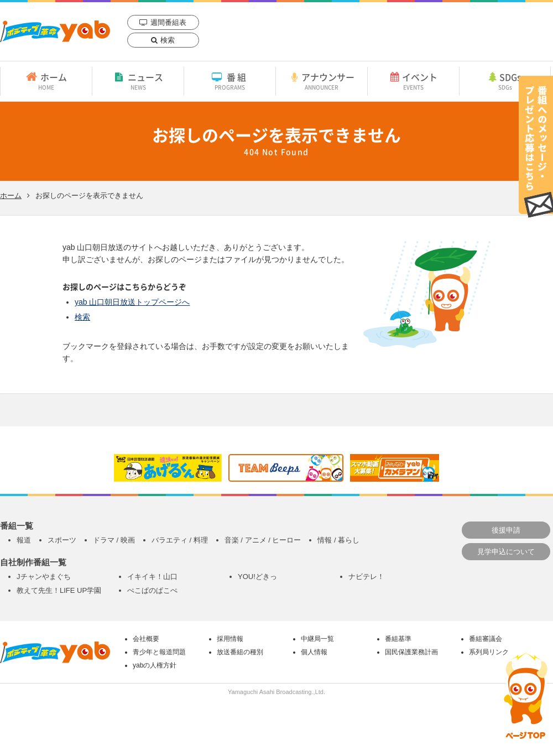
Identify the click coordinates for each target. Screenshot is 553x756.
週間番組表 (168, 22)
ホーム (46, 81)
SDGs (505, 81)
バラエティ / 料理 (180, 540)
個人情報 (314, 652)
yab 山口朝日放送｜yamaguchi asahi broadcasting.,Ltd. (55, 31)
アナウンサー (322, 81)
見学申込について (506, 552)
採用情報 (230, 639)
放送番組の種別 (240, 652)
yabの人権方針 (155, 665)
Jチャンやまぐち (44, 577)
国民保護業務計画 (411, 652)
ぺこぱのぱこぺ (152, 590)
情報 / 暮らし (338, 540)
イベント (413, 81)
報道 (24, 540)
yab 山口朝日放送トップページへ (132, 302)
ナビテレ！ (366, 577)
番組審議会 (486, 639)
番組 (230, 81)
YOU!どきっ (257, 577)
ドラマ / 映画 (114, 540)
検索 (168, 40)
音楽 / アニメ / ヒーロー (263, 540)
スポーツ (62, 540)
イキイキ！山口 (152, 577)
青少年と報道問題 (159, 652)
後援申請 (506, 530)
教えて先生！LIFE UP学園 (59, 590)
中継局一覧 (317, 639)
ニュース (138, 81)
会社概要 (146, 639)
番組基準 (398, 639)
